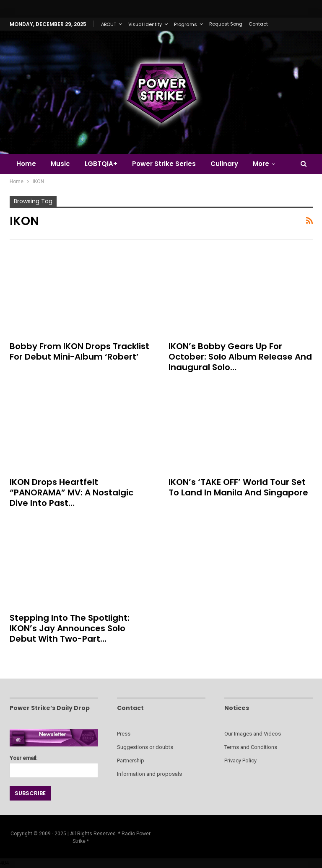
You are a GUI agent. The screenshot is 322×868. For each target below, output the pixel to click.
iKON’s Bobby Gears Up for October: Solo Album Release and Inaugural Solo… (240, 357)
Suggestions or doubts (145, 747)
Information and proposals (149, 774)
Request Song (226, 24)
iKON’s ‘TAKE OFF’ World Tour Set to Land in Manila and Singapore (238, 487)
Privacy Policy (240, 760)
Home (26, 164)
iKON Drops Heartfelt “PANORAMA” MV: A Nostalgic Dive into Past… (71, 492)
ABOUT (109, 24)
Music (60, 164)
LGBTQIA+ (101, 164)
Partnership (131, 760)
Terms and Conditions (251, 747)
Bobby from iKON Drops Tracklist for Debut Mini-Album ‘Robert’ (79, 351)
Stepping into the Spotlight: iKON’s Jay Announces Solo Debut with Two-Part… (70, 628)
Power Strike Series (164, 164)
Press (124, 734)
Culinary (224, 164)
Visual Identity (145, 24)
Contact (258, 24)
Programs (186, 24)
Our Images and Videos (253, 734)
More (261, 164)
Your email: (54, 764)
